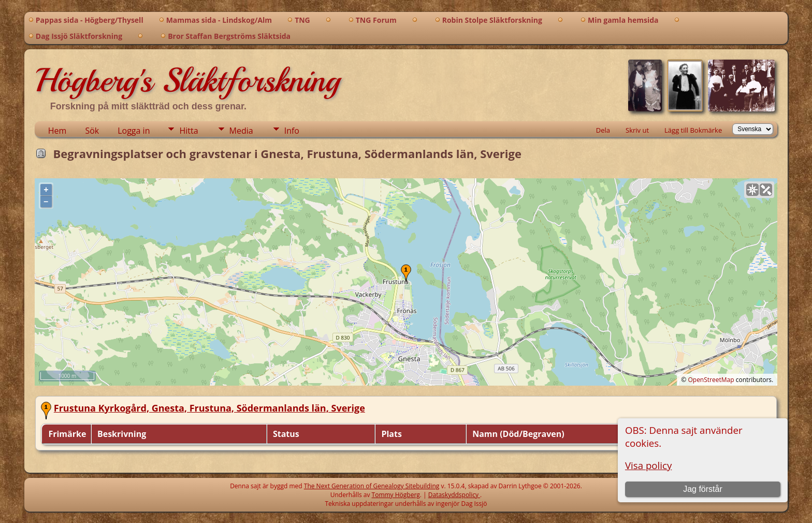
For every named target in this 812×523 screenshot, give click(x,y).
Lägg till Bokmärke (693, 130)
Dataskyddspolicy (454, 495)
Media (241, 131)
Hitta (189, 131)
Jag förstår (703, 489)
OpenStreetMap (711, 380)
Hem (57, 131)
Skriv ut (637, 130)
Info (292, 131)
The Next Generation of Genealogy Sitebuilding (372, 486)
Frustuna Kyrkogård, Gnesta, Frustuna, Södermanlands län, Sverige (209, 408)
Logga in (134, 131)
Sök (92, 131)
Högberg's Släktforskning (187, 80)
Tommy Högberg (396, 495)
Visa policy (648, 465)
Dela (603, 130)
